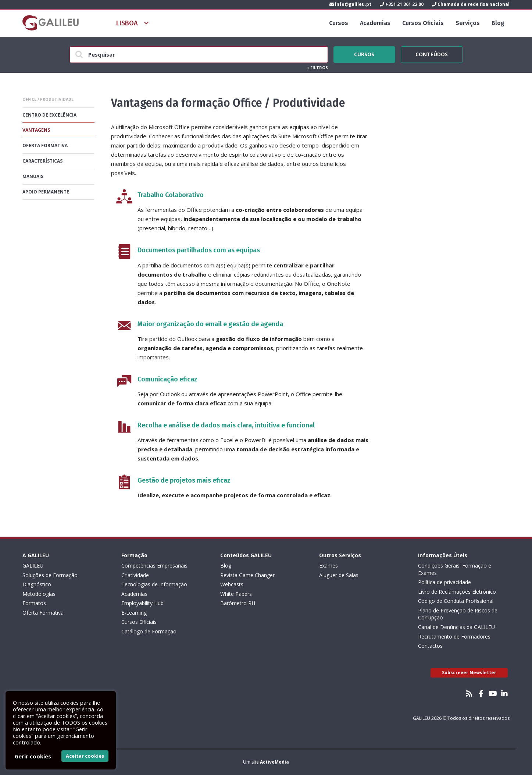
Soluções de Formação (50, 575)
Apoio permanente (46, 192)
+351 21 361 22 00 (402, 4)
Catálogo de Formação (149, 631)
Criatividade (135, 575)
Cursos (339, 23)
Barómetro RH (238, 603)
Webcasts (232, 584)
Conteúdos (432, 53)
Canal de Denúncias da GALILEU (456, 627)
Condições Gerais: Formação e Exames (455, 569)
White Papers (236, 594)
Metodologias (39, 594)
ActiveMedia (274, 762)
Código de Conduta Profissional (456, 601)
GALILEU (33, 566)
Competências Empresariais (154, 566)
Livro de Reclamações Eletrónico (457, 592)
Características (42, 161)
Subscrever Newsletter (469, 673)
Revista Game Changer (247, 575)
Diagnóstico (37, 584)
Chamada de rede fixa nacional (471, 4)
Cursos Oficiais (423, 23)
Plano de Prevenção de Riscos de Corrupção (458, 614)
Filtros (317, 67)
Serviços (468, 23)
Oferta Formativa (43, 613)
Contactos (430, 646)
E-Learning (134, 613)
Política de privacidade (444, 582)
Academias (375, 23)
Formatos (34, 603)
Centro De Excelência (49, 115)
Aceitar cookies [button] (85, 756)
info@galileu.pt (350, 4)
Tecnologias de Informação (154, 584)
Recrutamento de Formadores (454, 637)
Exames (329, 566)
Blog (498, 23)
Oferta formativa (45, 145)
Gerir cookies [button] (33, 756)
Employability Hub (142, 603)
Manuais (33, 176)
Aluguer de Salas (339, 575)
